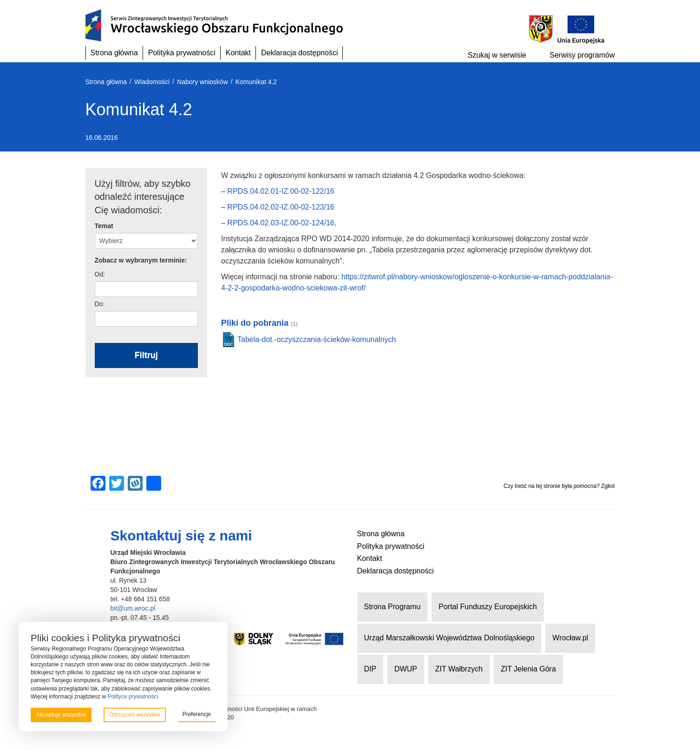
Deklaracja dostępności (299, 53)
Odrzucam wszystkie (135, 715)
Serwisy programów (582, 55)
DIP (370, 669)
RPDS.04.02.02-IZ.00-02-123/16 (281, 207)
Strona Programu (393, 607)
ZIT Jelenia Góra (528, 669)
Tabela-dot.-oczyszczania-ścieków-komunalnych (317, 339)
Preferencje (197, 714)
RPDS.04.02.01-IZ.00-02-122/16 (281, 191)
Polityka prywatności (182, 53)
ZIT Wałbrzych (459, 669)
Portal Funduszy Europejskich (488, 607)
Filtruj (146, 355)
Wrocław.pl (570, 638)
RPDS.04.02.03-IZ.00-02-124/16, (282, 223)
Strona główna (114, 53)
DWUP (406, 669)
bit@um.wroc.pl (133, 608)
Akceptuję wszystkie (61, 715)
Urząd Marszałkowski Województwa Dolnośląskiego (449, 638)
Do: (100, 304)
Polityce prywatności (133, 697)
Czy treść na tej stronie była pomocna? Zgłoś (559, 486)
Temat (104, 226)
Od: (100, 274)
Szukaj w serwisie (497, 55)
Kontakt (238, 53)
